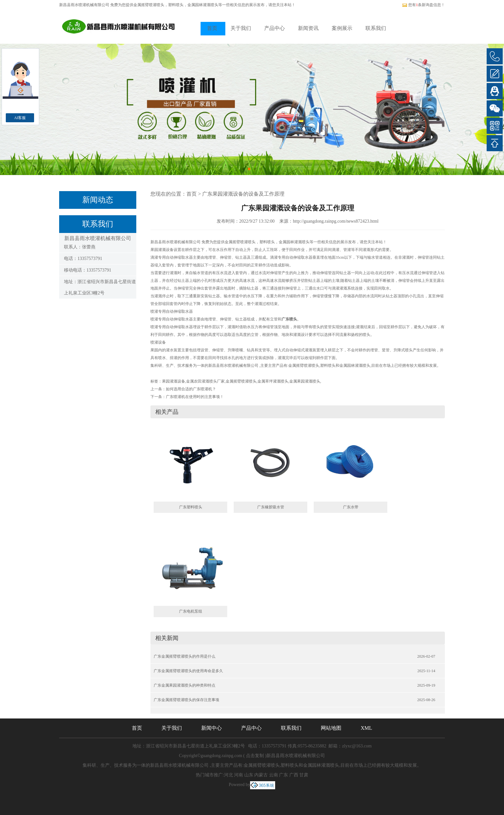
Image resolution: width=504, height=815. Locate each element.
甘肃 (304, 775)
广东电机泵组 (191, 611)
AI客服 (20, 118)
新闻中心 (212, 728)
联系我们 (376, 28)
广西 (294, 775)
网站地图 (331, 728)
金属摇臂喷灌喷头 (149, 5)
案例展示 (342, 28)
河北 (229, 775)
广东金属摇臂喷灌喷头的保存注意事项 (186, 700)
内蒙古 (261, 775)
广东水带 (351, 507)
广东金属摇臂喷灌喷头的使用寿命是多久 (188, 671)
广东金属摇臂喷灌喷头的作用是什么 (184, 656)
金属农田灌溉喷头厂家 (205, 381)
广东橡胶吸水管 (271, 507)
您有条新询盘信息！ (423, 5)
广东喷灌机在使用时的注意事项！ (195, 397)
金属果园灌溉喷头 (305, 381)
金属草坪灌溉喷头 (273, 381)
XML (366, 728)
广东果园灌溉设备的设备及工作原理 (243, 194)
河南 (239, 775)
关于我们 (241, 28)
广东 (283, 775)
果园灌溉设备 (174, 381)
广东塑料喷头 (191, 507)
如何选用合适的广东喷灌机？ (191, 389)
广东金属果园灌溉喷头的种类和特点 (184, 685)
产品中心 (274, 28)
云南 (274, 775)
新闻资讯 (308, 28)
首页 (212, 28)
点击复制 (255, 756)
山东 (249, 775)
